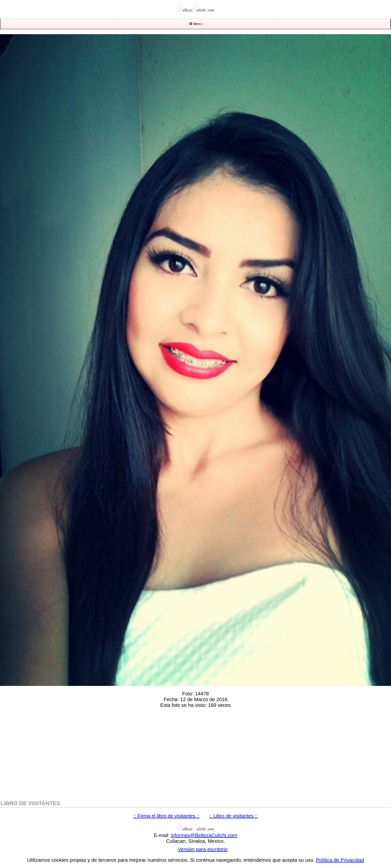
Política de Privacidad (340, 860)
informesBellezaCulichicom (204, 835)
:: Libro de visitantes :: (234, 816)
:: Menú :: (195, 24)
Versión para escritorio (203, 849)
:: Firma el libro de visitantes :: (166, 816)
